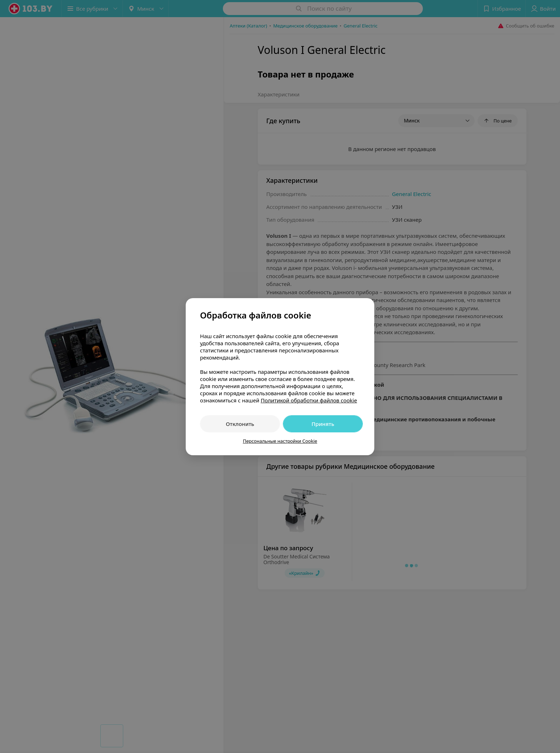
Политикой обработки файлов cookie (309, 400)
